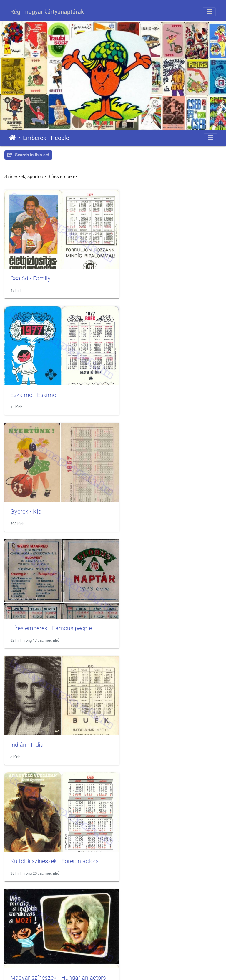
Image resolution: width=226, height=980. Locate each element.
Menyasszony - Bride (150, 598)
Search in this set (28, 155)
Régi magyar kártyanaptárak (47, 12)
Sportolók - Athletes (35, 817)
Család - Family (30, 271)
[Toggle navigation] (209, 12)
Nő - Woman (139, 708)
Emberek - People (46, 138)
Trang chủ (13, 138)
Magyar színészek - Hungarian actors (58, 598)
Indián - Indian (29, 489)
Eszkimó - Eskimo (146, 271)
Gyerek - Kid (26, 380)
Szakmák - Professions (153, 817)
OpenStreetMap (209, 955)
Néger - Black (27, 708)
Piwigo (129, 970)
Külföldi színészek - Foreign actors (167, 489)
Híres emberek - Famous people (164, 380)
